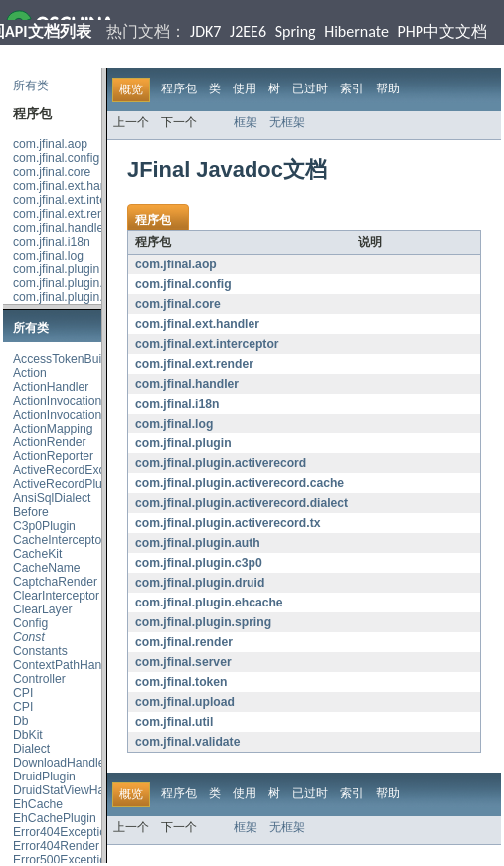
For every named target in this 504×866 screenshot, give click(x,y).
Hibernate (356, 31)
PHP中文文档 (443, 31)
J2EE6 (248, 31)
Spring (296, 31)
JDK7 (205, 31)
